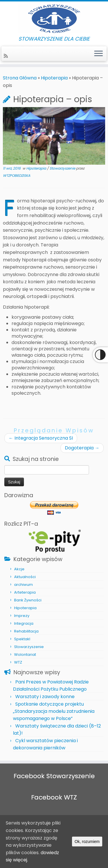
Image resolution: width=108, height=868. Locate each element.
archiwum (23, 585)
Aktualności (25, 577)
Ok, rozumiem (87, 842)
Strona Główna (20, 78)
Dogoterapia (82, 448)
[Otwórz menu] (98, 54)
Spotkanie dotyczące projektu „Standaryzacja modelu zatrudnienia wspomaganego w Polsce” (54, 711)
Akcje (19, 569)
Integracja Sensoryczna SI (41, 438)
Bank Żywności (28, 600)
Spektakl (22, 639)
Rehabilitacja (26, 631)
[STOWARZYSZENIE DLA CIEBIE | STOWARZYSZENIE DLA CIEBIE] (54, 19)
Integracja (24, 623)
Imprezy (22, 616)
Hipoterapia (54, 78)
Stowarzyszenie (63, 168)
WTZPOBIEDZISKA (17, 175)
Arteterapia (25, 592)
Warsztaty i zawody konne (45, 697)
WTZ (18, 662)
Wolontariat (25, 655)
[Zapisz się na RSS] (7, 56)
